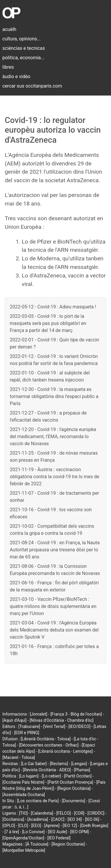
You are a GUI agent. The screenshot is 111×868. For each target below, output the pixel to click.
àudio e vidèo (16, 77)
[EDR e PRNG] (27, 733)
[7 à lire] (12, 832)
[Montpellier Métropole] (24, 850)
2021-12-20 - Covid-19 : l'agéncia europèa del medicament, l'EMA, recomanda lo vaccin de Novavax (53, 437)
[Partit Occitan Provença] (70, 782)
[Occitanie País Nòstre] (23, 782)
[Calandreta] (42, 813)
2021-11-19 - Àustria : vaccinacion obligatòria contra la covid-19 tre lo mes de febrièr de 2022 (54, 477)
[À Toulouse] (37, 844)
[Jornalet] (39, 714)
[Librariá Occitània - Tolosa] (46, 739)
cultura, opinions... (22, 39)
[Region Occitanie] (68, 844)
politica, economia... (23, 58)
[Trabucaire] (29, 726)
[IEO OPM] (79, 832)
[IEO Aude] (57, 832)
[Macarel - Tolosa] (19, 757)
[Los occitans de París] (38, 801)
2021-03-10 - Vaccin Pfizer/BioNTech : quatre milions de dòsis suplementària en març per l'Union (53, 606)
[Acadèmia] (38, 819)
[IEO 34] (75, 819)
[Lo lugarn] (29, 776)
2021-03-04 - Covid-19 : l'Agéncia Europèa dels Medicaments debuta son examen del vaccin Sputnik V (54, 630)
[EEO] (36, 826)
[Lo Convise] (33, 832)
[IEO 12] (70, 826)
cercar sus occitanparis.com (32, 86)
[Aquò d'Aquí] (14, 720)
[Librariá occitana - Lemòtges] (65, 751)
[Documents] (74, 801)
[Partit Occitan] (78, 776)
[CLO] (23, 826)
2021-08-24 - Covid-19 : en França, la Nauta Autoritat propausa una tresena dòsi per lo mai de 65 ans (55, 550)
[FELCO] (63, 813)
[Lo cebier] (51, 776)
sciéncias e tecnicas (24, 48)
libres (8, 67)
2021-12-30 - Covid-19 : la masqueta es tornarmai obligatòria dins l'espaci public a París (54, 396)
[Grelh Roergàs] (94, 826)
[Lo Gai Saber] (34, 764)
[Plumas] (82, 770)
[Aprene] (52, 826)
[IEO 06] (92, 819)
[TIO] (23, 813)
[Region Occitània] (74, 788)
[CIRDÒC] (96, 813)
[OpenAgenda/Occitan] (23, 838)
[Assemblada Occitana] (24, 795)
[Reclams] (59, 764)
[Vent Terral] (54, 726)
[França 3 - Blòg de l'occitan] (76, 714)
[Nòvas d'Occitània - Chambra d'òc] (61, 720)
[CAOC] (58, 819)
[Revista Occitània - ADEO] (47, 770)
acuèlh (9, 29)
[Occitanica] (13, 819)
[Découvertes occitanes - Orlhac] (49, 745)
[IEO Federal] (59, 838)
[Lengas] (79, 764)
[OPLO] (9, 826)
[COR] (79, 813)
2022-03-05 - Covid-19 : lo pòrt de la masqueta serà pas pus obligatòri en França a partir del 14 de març (48, 323)
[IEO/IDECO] (79, 726)
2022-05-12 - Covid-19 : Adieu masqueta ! (53, 307)
